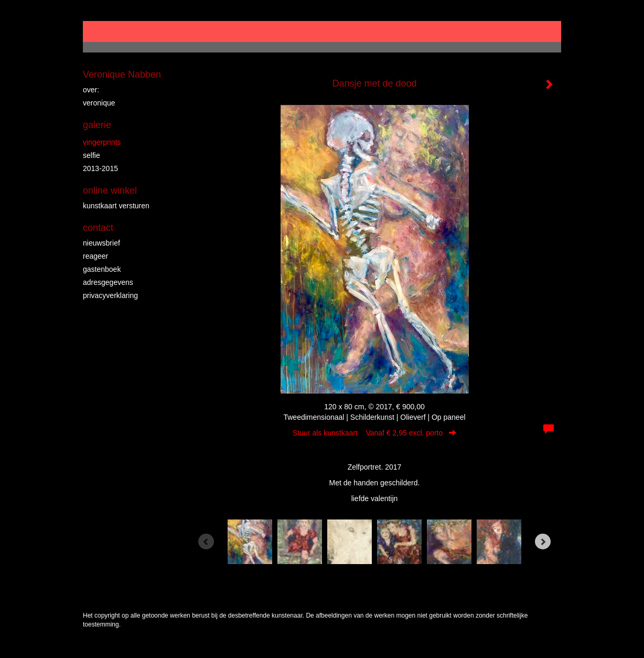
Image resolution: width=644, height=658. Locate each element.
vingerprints (102, 142)
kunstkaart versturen (116, 206)
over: (91, 90)
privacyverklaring (110, 295)
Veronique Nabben (122, 75)
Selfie (92, 155)
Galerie (97, 125)
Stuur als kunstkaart (374, 433)
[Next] (543, 542)
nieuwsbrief (101, 243)
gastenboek (102, 269)
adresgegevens (108, 282)
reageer (95, 256)
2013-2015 (100, 168)
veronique (99, 103)
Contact (98, 228)
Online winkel (110, 190)
